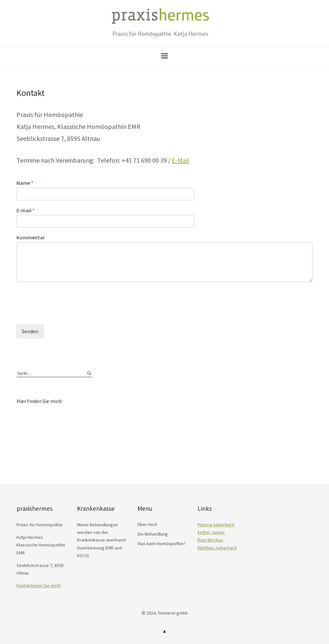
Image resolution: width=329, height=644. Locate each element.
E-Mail (181, 160)
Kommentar (31, 237)
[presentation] (67, 313)
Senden (30, 331)
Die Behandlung (153, 534)
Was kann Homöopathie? (162, 543)
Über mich (147, 524)
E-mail (26, 210)
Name (25, 183)
